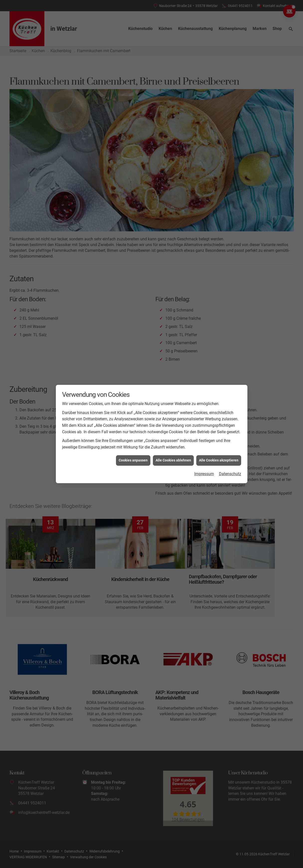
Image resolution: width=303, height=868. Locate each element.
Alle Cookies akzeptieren (219, 455)
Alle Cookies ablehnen (173, 455)
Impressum (204, 468)
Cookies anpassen (133, 455)
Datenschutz (230, 468)
